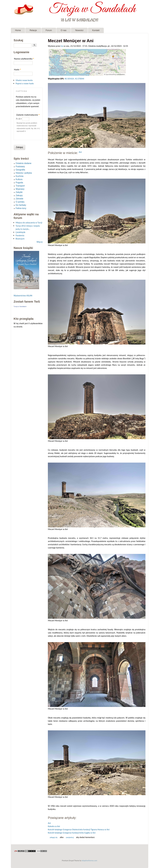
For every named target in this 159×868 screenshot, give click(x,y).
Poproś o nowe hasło (25, 83)
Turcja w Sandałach (92, 9)
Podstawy (20, 166)
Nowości (79, 30)
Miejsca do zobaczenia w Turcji (29, 223)
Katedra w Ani (54, 826)
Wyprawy (20, 189)
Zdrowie (20, 199)
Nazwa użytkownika (24, 59)
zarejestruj (70, 837)
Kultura (19, 179)
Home (18, 30)
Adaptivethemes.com (89, 861)
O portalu (20, 202)
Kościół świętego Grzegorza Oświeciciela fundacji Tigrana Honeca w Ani (79, 830)
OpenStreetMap (111, 74)
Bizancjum (20, 239)
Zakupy (19, 195)
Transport (20, 186)
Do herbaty (21, 205)
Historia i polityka (24, 173)
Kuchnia (20, 176)
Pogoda (19, 183)
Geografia (20, 170)
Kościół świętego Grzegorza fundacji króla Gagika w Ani (72, 833)
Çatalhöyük (21, 232)
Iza (62, 46)
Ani (80, 152)
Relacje (33, 30)
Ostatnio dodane (24, 163)
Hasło (18, 70)
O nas (64, 30)
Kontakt (96, 30)
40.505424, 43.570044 (74, 79)
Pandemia (20, 235)
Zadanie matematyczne (28, 115)
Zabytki (19, 192)
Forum (49, 30)
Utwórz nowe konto (24, 80)
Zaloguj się (54, 837)
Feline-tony (21, 208)
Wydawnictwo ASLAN (23, 296)
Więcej (40, 242)
